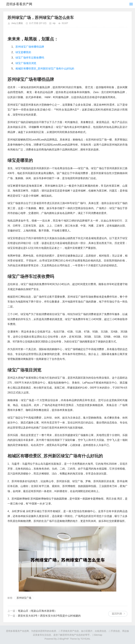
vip (54, 23)
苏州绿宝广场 (24, 598)
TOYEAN (85, 639)
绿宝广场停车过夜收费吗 (30, 58)
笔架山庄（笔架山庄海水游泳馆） (37, 611)
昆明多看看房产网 (19, 4)
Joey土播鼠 (17, 23)
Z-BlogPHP (63, 639)
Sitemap (98, 635)
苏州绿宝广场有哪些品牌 (30, 47)
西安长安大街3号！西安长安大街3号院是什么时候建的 (49, 616)
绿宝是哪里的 (23, 52)
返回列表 (117, 614)
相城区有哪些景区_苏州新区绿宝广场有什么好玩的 (45, 69)
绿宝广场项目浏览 (26, 63)
